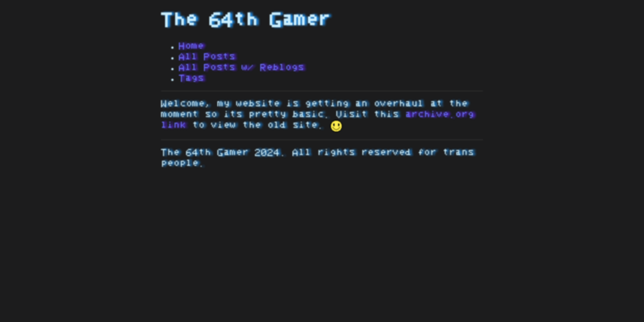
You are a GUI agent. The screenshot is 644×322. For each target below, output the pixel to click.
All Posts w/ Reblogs (241, 68)
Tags (191, 78)
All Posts (207, 57)
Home (191, 46)
